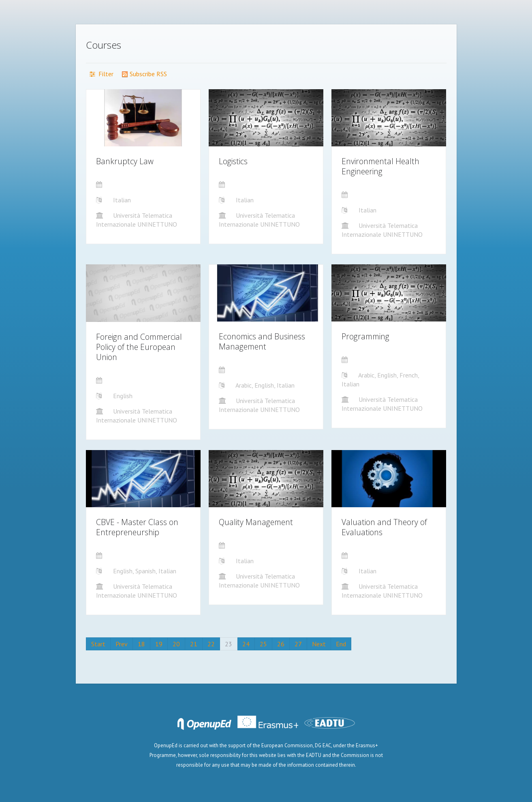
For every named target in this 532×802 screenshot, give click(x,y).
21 (194, 644)
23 (229, 644)
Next (319, 644)
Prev (122, 644)
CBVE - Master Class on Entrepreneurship (137, 527)
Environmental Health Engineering (380, 166)
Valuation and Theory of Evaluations (384, 527)
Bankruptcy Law (125, 161)
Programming (365, 336)
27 (298, 644)
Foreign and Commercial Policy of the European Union (139, 347)
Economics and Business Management (262, 341)
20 (176, 644)
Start (98, 644)
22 (211, 644)
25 (263, 644)
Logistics (233, 161)
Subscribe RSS (144, 74)
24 (246, 644)
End (341, 644)
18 (141, 644)
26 (281, 644)
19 (159, 644)
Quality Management (256, 522)
